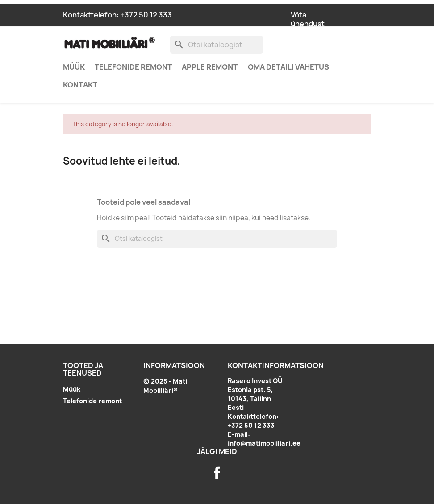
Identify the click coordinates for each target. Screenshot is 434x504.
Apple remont (210, 67)
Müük (74, 67)
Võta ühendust (308, 19)
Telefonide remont (133, 67)
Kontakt (80, 85)
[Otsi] (217, 45)
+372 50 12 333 (146, 15)
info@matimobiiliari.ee (264, 443)
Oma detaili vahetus (288, 67)
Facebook (217, 473)
